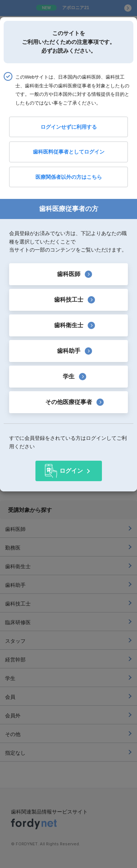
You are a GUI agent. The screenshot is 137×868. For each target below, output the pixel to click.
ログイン (71, 471)
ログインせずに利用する (69, 127)
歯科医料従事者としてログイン (69, 152)
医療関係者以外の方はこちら (69, 177)
